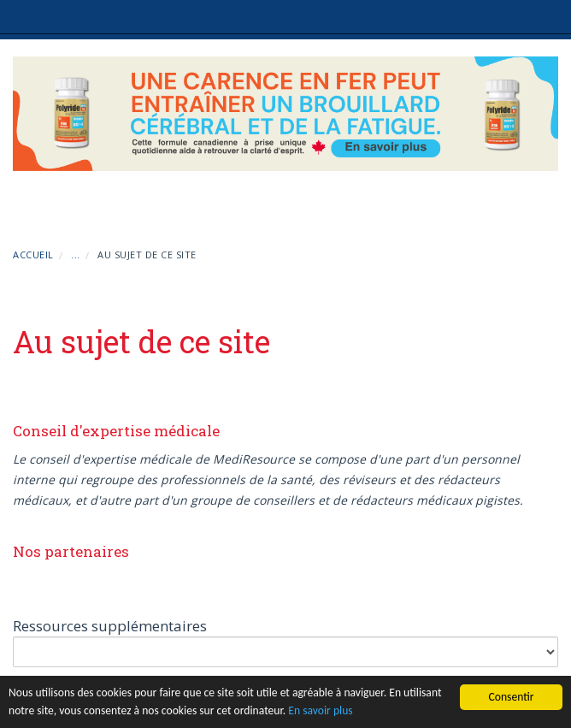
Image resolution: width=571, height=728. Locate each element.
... (76, 255)
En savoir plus (320, 710)
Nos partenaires (71, 551)
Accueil (33, 255)
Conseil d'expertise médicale (116, 431)
